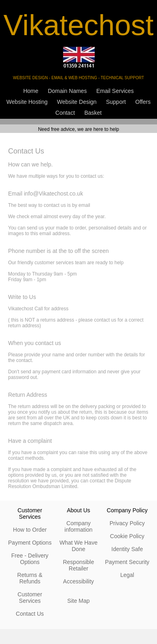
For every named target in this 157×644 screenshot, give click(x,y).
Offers (143, 102)
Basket (93, 113)
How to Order (30, 530)
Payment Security (127, 562)
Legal (127, 575)
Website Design (77, 102)
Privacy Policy (127, 523)
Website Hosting (27, 102)
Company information (78, 526)
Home (31, 91)
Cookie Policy (127, 536)
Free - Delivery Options (30, 559)
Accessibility (78, 581)
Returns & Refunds (30, 578)
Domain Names (67, 91)
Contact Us (30, 614)
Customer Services (30, 598)
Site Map (78, 601)
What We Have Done (78, 546)
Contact (65, 113)
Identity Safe (127, 549)
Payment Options (30, 543)
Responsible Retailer (78, 565)
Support (116, 102)
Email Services (115, 91)
